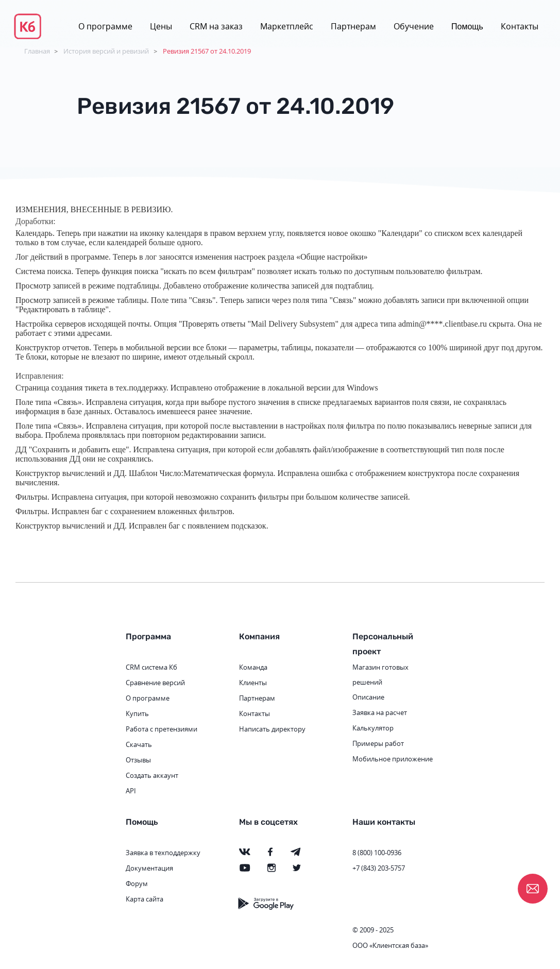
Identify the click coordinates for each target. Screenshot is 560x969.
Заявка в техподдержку (163, 853)
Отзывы (138, 760)
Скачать (139, 744)
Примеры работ (378, 743)
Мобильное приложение (393, 759)
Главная (37, 51)
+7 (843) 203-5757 (379, 868)
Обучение (414, 26)
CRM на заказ (216, 26)
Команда (253, 667)
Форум (137, 883)
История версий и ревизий (106, 51)
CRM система (147, 667)
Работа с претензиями (162, 729)
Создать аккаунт (152, 775)
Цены (161, 26)
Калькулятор (373, 728)
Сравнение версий (155, 683)
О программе (105, 26)
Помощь (467, 27)
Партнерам (353, 26)
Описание (368, 697)
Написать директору (272, 729)
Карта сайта (145, 899)
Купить (137, 713)
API (131, 791)
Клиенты (253, 683)
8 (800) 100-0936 (377, 853)
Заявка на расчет (380, 712)
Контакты (520, 26)
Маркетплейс (287, 26)
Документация (149, 868)
